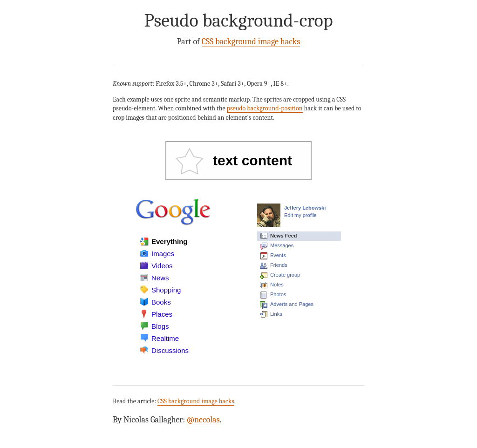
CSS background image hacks (251, 42)
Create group (285, 275)
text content (252, 160)
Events (278, 255)
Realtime (165, 338)
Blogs (160, 326)
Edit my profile (300, 215)
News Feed (283, 236)
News (160, 278)
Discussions (170, 350)
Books (161, 302)
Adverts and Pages (292, 304)
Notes (277, 285)
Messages (282, 245)
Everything (170, 241)
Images (163, 254)
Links (276, 314)
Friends (279, 265)
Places (162, 314)
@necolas (203, 420)
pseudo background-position (265, 108)
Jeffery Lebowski (305, 208)
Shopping (166, 290)
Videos (162, 266)
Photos (278, 294)
